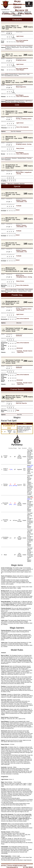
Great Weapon (20, 153)
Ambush (18, 200)
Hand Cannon (20, 310)
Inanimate (19, 351)
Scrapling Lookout (21, 60)
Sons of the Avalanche (22, 40)
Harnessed (20, 348)
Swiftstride (19, 336)
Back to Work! (20, 172)
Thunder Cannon (28, 351)
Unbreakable (20, 202)
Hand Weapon (20, 42)
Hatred (18, 210)
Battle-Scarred (20, 276)
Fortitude (19, 206)
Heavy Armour (20, 148)
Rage (18, 410)
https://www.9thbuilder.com (14, 866)
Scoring (18, 119)
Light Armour (20, 36)
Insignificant (28, 172)
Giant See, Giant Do (21, 403)
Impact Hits (20, 352)
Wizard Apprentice (21, 87)
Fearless (24, 200)
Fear (26, 202)
